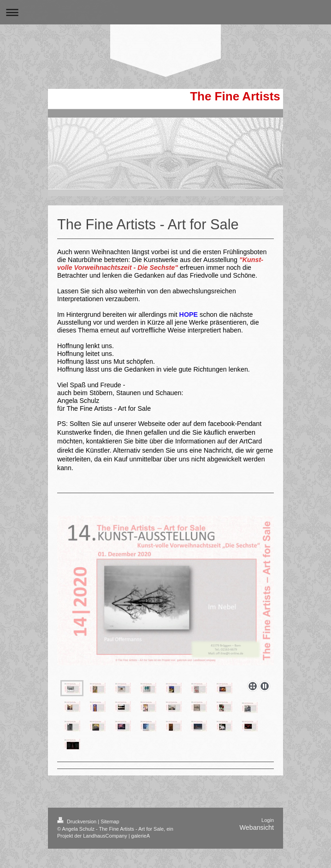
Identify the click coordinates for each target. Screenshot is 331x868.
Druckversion (77, 841)
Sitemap (110, 841)
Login (268, 839)
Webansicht (257, 847)
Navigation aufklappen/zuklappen (165, 12)
